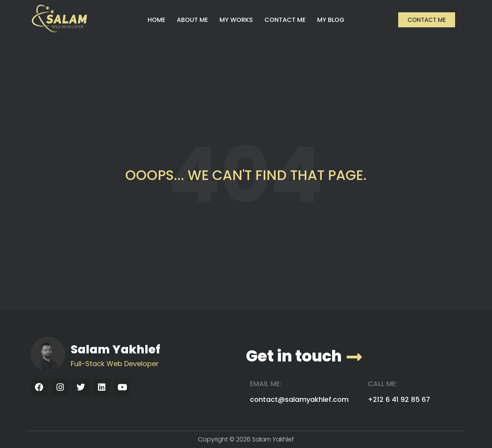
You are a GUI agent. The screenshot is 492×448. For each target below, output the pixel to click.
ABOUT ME (192, 20)
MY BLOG (331, 20)
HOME (156, 20)
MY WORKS (236, 20)
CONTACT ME (285, 20)
